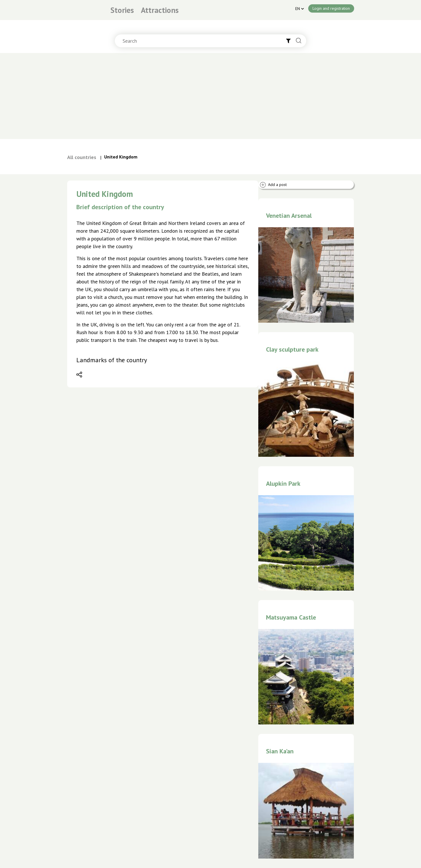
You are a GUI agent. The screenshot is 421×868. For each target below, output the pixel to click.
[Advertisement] (211, 96)
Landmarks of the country (112, 360)
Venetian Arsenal (289, 215)
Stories (122, 10)
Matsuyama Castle (291, 617)
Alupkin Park (283, 483)
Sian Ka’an (280, 751)
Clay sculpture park (292, 349)
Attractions (160, 10)
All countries (82, 157)
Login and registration (331, 8)
